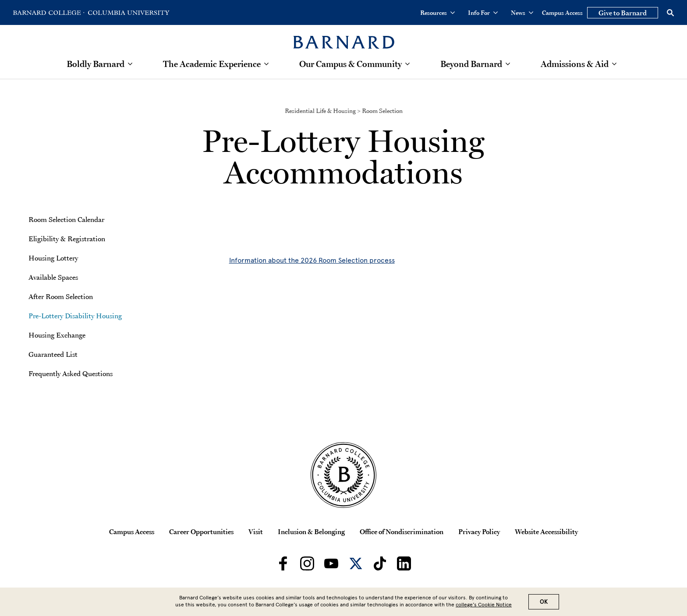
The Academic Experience (212, 64)
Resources (437, 13)
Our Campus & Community (351, 64)
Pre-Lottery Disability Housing (75, 316)
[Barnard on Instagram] (307, 563)
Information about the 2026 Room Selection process (312, 260)
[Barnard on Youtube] (331, 563)
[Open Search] (670, 13)
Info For (483, 13)
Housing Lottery (53, 258)
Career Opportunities (201, 532)
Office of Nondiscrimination (402, 532)
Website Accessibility (546, 532)
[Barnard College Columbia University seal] (343, 475)
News (522, 13)
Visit (256, 532)
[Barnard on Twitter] (356, 563)
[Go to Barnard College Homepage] (49, 13)
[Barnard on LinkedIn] (404, 563)
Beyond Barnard (471, 64)
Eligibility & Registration (67, 239)
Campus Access (562, 13)
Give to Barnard (623, 13)
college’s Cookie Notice (484, 605)
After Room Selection (61, 296)
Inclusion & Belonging (311, 532)
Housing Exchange (57, 335)
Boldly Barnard (96, 64)
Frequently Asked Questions (71, 373)
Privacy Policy (479, 532)
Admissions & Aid (575, 64)
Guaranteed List (53, 354)
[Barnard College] (344, 37)
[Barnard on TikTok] (380, 563)
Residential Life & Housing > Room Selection (344, 111)
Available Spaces (53, 277)
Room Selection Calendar (66, 219)
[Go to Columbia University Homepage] (128, 13)
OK (544, 602)
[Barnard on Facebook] (283, 563)
